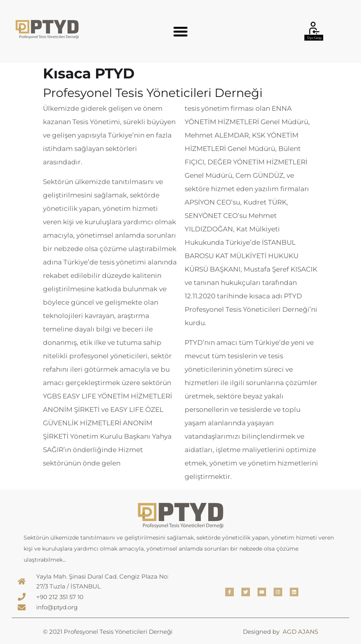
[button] (180, 31)
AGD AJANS (300, 632)
